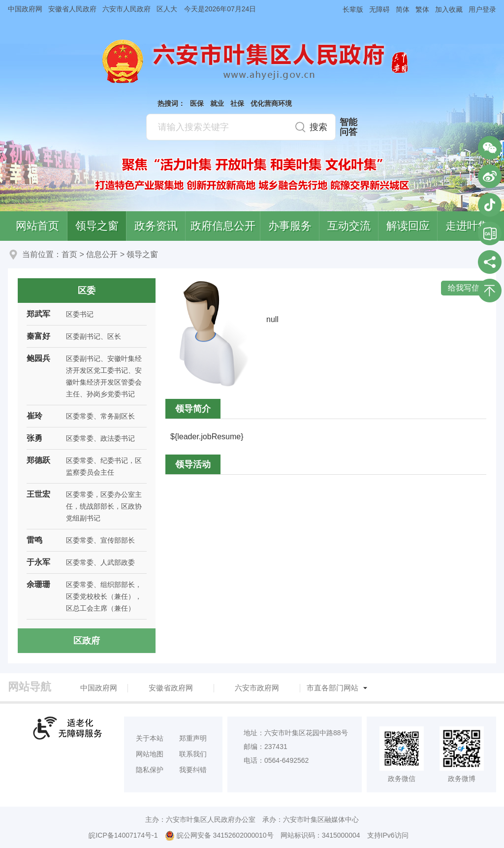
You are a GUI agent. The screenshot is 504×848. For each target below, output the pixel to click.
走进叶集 (467, 226)
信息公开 (102, 254)
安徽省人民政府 (72, 9)
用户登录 (482, 9)
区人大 (167, 9)
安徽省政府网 (171, 688)
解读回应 (408, 226)
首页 (69, 254)
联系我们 (193, 754)
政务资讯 (156, 226)
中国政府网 (25, 9)
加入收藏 (449, 9)
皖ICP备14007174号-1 (123, 835)
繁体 (422, 9)
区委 (87, 291)
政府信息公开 (223, 226)
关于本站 (150, 738)
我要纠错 (193, 770)
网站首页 (37, 226)
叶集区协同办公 (490, 233)
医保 (197, 103)
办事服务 (290, 226)
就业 (217, 103)
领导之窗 (97, 226)
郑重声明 (193, 738)
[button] (350, 9)
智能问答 (348, 127)
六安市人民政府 (126, 9)
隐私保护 (150, 770)
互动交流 (349, 226)
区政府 (87, 641)
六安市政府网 (257, 688)
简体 (403, 9)
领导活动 (193, 464)
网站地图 (150, 754)
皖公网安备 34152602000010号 (219, 836)
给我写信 (464, 288)
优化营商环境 (271, 103)
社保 (237, 103)
